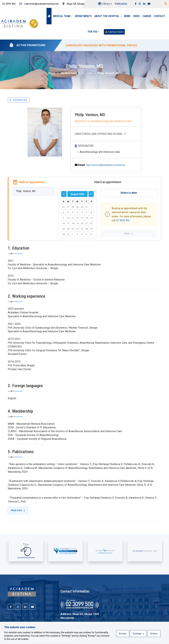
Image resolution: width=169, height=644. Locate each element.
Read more (18, 510)
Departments (83, 16)
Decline (154, 634)
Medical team (63, 16)
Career (147, 16)
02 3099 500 (123, 220)
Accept (123, 634)
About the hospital (108, 16)
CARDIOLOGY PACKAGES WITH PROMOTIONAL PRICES (101, 45)
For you (94, 32)
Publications (121, 4)
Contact (159, 16)
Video (136, 16)
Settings (138, 634)
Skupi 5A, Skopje (74, 4)
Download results (114, 32)
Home (52, 73)
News (127, 16)
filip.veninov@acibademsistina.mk (105, 165)
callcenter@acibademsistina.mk (39, 4)
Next (129, 233)
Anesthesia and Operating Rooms (101, 134)
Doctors (87, 73)
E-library (105, 4)
